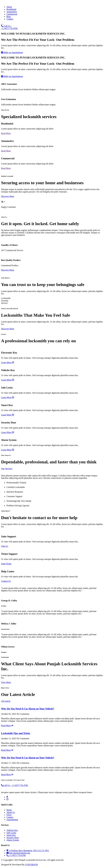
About (9, 7)
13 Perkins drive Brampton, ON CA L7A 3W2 (28, 851)
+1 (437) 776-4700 (16, 855)
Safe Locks (11, 833)
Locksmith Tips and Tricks (16, 733)
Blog (9, 17)
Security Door (13, 838)
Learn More (8, 362)
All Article (6, 701)
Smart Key (11, 835)
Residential (11, 9)
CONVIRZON (31, 865)
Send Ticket (6, 564)
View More (6, 682)
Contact (10, 19)
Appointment (12, 820)
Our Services (7, 469)
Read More (6, 133)
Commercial (12, 14)
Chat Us (5, 546)
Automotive (12, 12)
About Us (11, 812)
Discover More (8, 196)
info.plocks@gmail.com (18, 853)
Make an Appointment (12, 52)
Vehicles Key (12, 830)
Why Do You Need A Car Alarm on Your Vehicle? (28, 709)
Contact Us (6, 581)
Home (9, 810)
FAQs (9, 815)
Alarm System (13, 840)
